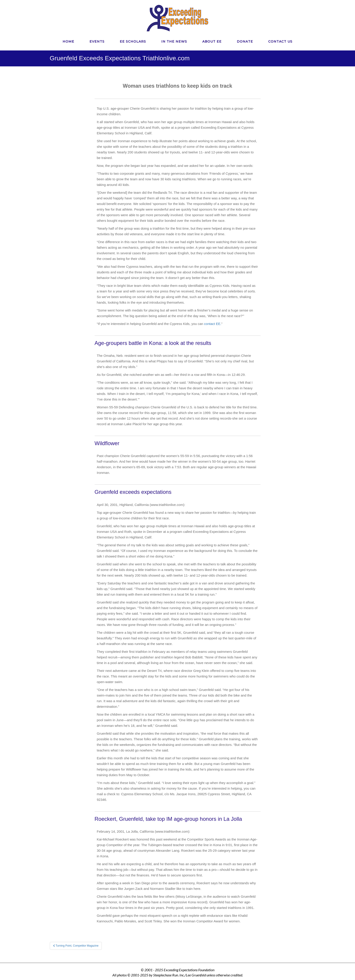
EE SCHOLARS (133, 41)
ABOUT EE (212, 41)
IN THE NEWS (174, 41)
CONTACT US (280, 41)
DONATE (245, 41)
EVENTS (97, 41)
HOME (68, 41)
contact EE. (213, 324)
